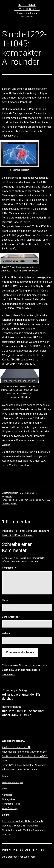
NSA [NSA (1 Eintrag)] (21, 783)
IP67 (47, 500)
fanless (28, 500)
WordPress (30, 857)
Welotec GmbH (32, 461)
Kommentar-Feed (11, 804)
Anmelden (7, 795)
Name (6, 600)
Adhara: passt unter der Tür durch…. (20, 769)
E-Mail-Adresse (11, 617)
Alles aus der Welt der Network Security (22, 821)
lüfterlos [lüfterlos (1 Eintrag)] (17, 783)
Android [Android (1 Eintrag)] (4, 783)
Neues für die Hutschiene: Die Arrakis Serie (24, 752)
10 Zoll (21, 500)
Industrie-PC (38, 500)
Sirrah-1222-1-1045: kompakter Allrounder (24, 765)
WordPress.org (10, 808)
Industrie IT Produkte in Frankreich (20, 826)
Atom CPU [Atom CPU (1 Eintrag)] (11, 783)
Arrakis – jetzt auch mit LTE (16, 747)
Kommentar (9, 568)
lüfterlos (6, 503)
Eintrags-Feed (9, 799)
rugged (14, 503)
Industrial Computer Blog (24, 850)
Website (6, 633)
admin (9, 496)
